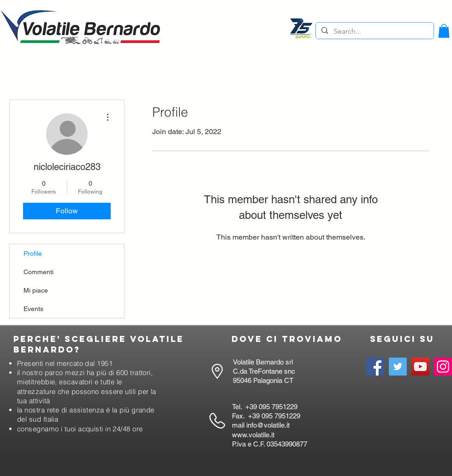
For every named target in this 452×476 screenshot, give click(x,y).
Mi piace (36, 290)
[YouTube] (420, 367)
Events (33, 309)
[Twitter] (398, 367)
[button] (444, 31)
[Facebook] (375, 367)
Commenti (39, 272)
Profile (33, 253)
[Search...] (374, 31)
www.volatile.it (253, 435)
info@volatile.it (268, 425)
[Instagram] (443, 367)
